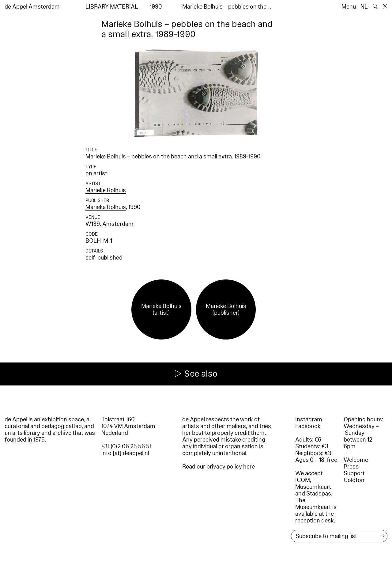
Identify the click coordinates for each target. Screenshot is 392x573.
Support (354, 473)
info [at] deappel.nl (125, 453)
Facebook (308, 426)
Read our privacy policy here (219, 467)
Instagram (309, 419)
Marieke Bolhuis (106, 190)
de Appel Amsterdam (32, 7)
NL (364, 7)
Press (351, 467)
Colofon (354, 480)
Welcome (356, 460)
